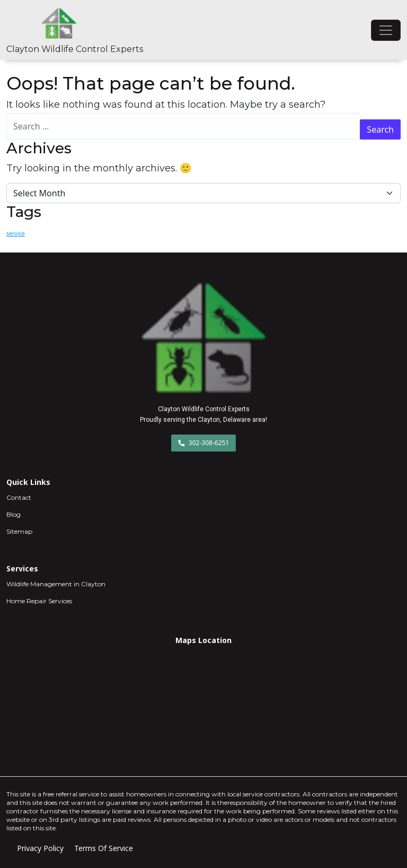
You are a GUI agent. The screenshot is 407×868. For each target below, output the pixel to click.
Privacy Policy (40, 848)
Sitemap (19, 531)
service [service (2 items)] (16, 233)
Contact (19, 497)
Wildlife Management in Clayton (56, 584)
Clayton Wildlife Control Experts (75, 49)
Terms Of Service (104, 848)
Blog (14, 514)
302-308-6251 (204, 443)
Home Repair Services (39, 601)
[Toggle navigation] (386, 30)
